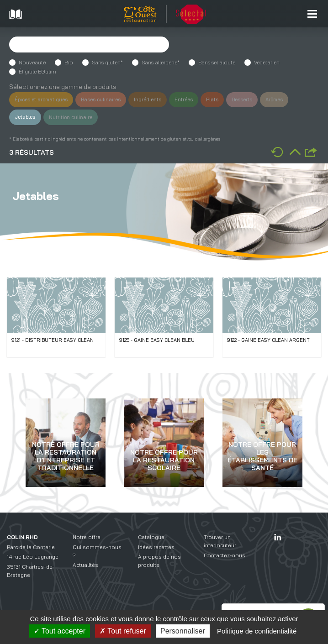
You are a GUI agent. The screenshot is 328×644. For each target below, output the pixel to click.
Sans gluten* (107, 62)
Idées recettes (156, 547)
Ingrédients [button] (155, 99)
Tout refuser (123, 631)
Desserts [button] (254, 99)
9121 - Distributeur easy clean (53, 340)
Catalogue (151, 537)
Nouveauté (32, 62)
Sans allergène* (161, 62)
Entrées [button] (193, 99)
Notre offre (87, 537)
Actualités (85, 565)
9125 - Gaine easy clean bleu (157, 340)
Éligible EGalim (37, 71)
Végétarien (267, 62)
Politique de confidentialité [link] (257, 631)
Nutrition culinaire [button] (73, 117)
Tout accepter (60, 631)
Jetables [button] (26, 117)
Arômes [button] (288, 99)
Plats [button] (222, 99)
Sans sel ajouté (217, 62)
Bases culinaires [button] (106, 99)
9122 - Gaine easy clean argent (268, 340)
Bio (69, 62)
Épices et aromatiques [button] (43, 99)
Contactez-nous (225, 555)
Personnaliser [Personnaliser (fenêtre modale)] (183, 631)
